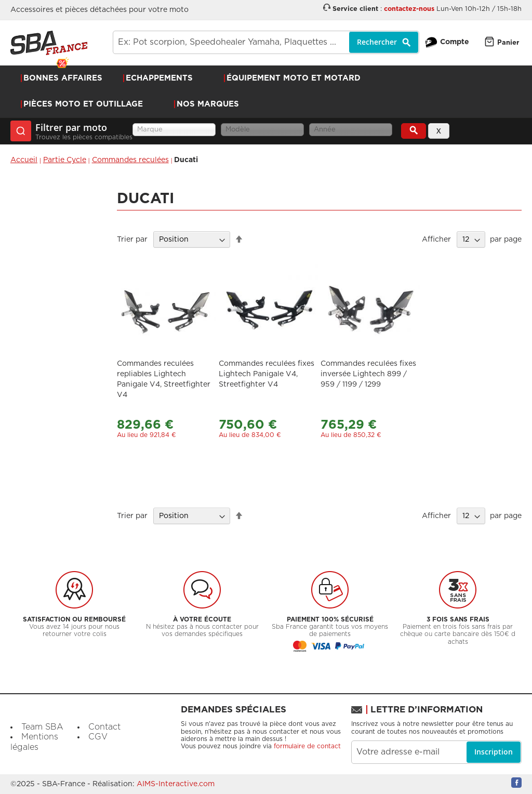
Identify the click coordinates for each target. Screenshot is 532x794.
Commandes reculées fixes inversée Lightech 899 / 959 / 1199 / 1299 (368, 374)
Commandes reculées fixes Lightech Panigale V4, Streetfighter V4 (267, 374)
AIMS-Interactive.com (176, 784)
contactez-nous (409, 9)
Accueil (24, 160)
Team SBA (42, 727)
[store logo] (49, 43)
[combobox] (266, 42)
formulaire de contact (307, 746)
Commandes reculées (130, 160)
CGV (98, 737)
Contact (104, 727)
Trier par (132, 240)
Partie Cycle (65, 160)
